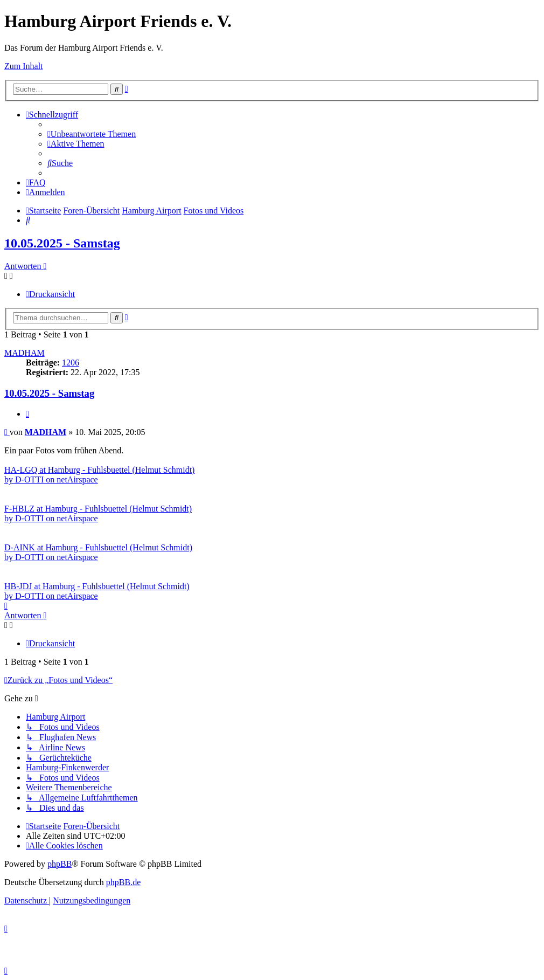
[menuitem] (92, 134)
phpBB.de (123, 882)
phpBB (60, 864)
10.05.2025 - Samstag (62, 243)
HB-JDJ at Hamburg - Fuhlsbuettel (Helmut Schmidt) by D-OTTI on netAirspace (97, 591)
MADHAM (25, 353)
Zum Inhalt (24, 66)
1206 (71, 363)
